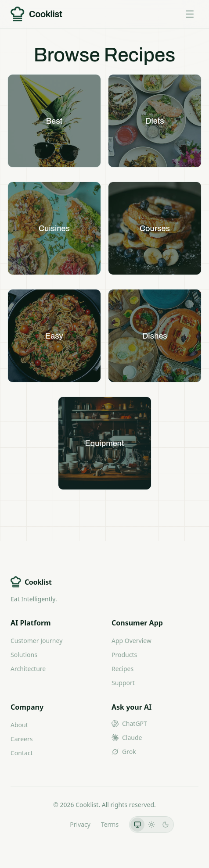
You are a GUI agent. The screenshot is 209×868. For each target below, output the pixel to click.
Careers (22, 739)
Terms (110, 824)
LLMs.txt (47, 824)
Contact (22, 753)
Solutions (24, 655)
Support (123, 683)
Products (124, 655)
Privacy (80, 824)
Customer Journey (36, 641)
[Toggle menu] (190, 14)
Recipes (123, 669)
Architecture (28, 669)
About (19, 725)
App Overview (132, 641)
